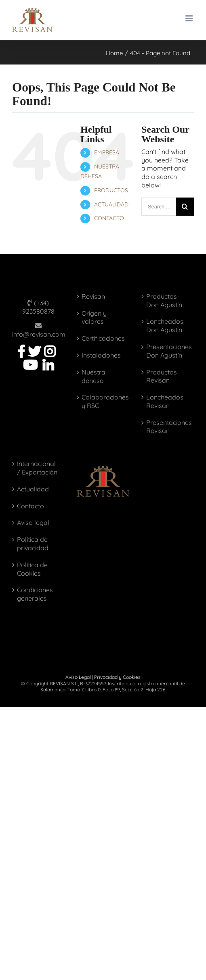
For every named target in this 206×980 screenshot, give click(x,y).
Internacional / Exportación (37, 468)
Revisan (93, 296)
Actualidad (33, 489)
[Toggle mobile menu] (190, 18)
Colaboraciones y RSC (103, 401)
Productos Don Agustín (164, 301)
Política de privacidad (33, 544)
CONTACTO (109, 218)
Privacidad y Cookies (117, 677)
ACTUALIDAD (111, 204)
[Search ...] (159, 207)
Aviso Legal (78, 677)
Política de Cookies (32, 569)
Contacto (30, 506)
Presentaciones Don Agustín (168, 351)
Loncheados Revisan (165, 401)
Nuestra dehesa (94, 376)
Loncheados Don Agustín (165, 326)
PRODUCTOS (111, 190)
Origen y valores (94, 317)
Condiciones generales (35, 594)
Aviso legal (33, 522)
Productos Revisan (162, 376)
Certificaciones (103, 338)
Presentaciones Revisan (168, 427)
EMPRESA (107, 152)
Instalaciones (101, 355)
